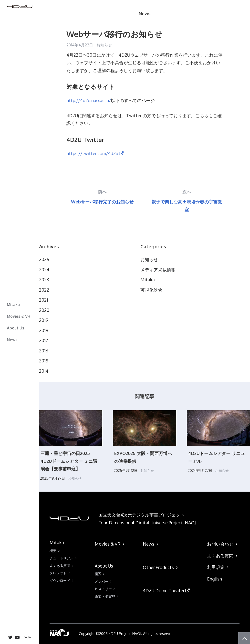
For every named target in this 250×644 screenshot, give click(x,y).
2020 (44, 310)
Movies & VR (19, 316)
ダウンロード (62, 580)
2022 (44, 290)
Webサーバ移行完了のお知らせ (102, 202)
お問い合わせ (223, 544)
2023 (44, 280)
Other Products (161, 567)
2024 (44, 270)
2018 (44, 330)
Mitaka (13, 305)
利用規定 (219, 567)
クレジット (61, 573)
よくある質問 (62, 565)
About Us (16, 328)
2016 (44, 351)
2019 (44, 320)
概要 (55, 551)
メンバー (104, 581)
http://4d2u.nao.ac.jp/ (89, 100)
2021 (44, 300)
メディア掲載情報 (158, 270)
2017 (44, 340)
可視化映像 (151, 290)
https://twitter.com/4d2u (95, 153)
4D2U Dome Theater (167, 591)
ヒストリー (106, 589)
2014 (44, 371)
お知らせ (104, 45)
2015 (44, 361)
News (12, 340)
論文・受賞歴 (107, 596)
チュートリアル (64, 558)
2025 (44, 259)
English (28, 637)
